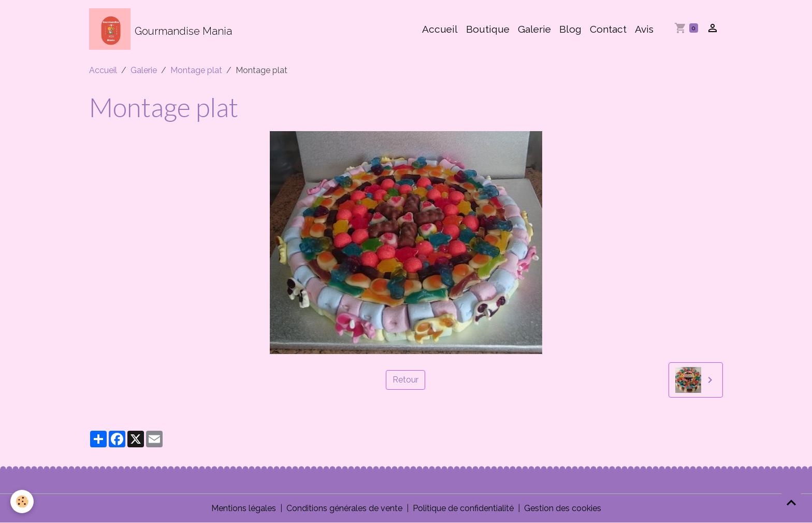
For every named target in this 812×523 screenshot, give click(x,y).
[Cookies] (22, 501)
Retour (405, 380)
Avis (644, 29)
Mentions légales (244, 508)
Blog (570, 29)
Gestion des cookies (563, 508)
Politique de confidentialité (463, 508)
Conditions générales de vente (344, 508)
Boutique (488, 29)
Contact (608, 29)
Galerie (534, 29)
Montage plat (196, 70)
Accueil (440, 29)
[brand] (161, 29)
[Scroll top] (791, 502)
